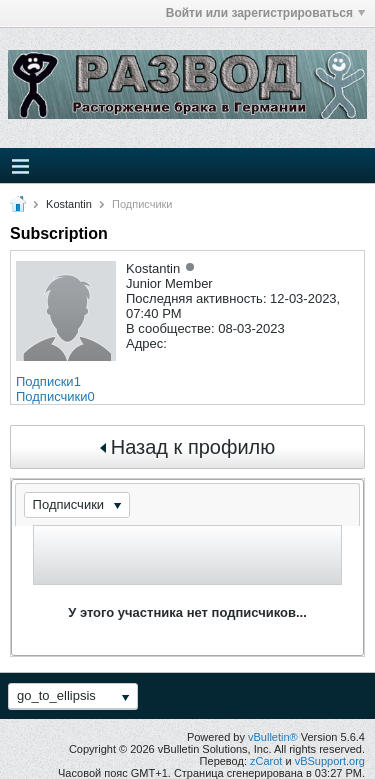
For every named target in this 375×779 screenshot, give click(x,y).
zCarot (266, 761)
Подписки (45, 381)
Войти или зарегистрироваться (265, 13)
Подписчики (52, 396)
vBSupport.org (330, 761)
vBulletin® (273, 737)
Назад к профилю (188, 447)
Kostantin (69, 204)
